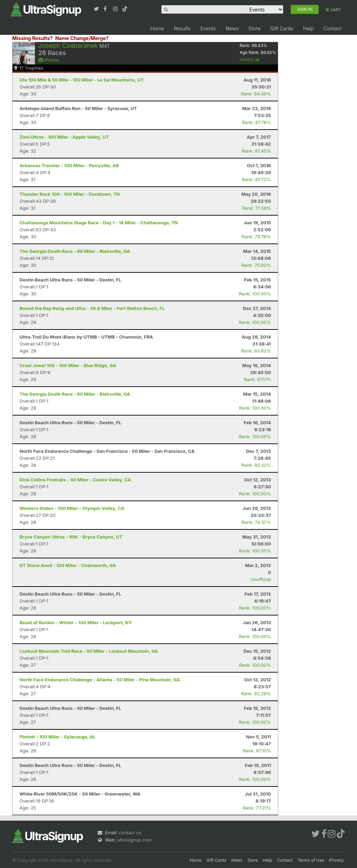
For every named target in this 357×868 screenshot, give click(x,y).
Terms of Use (311, 860)
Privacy (336, 860)
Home (157, 28)
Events (208, 28)
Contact (333, 28)
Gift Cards (282, 28)
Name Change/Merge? (82, 38)
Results (182, 28)
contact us (130, 832)
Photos (49, 60)
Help (308, 28)
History (250, 59)
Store (254, 28)
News (232, 28)
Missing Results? (32, 38)
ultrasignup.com (134, 840)
